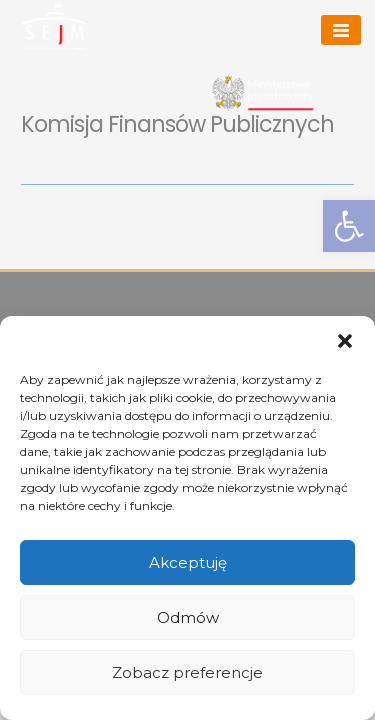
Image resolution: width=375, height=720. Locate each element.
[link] (54, 26)
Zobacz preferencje (187, 672)
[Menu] (341, 30)
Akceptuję (188, 562)
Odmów (188, 617)
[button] (345, 341)
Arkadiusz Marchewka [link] (185, 25)
